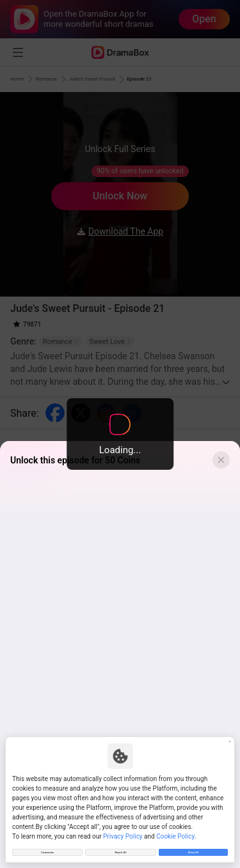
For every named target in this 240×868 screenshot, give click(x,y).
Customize (47, 849)
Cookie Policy (175, 829)
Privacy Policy (123, 829)
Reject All (120, 849)
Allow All (193, 849)
